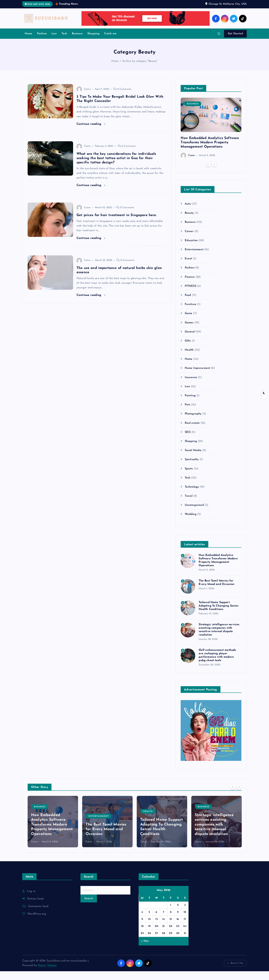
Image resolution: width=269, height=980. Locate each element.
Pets (188, 413)
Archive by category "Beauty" (140, 70)
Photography (193, 423)
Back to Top (235, 972)
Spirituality (192, 468)
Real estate (192, 432)
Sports (189, 477)
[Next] (214, 173)
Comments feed (38, 915)
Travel (189, 505)
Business (77, 42)
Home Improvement (198, 377)
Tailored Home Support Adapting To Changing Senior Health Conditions (219, 615)
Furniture (191, 313)
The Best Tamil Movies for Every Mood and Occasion (106, 838)
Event (189, 267)
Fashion (42, 42)
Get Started (235, 42)
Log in (31, 900)
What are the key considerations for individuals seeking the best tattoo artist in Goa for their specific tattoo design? (116, 167)
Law (54, 42)
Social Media (193, 459)
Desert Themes (47, 974)
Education (191, 249)
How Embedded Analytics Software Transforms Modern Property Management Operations (210, 151)
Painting (190, 404)
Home (29, 42)
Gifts (188, 350)
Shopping (93, 42)
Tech (64, 42)
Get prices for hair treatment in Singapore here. (117, 224)
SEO (188, 441)
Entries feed (35, 908)
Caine (84, 98)
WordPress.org (37, 923)
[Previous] (208, 173)
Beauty (189, 222)
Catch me (110, 42)
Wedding (191, 523)
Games (189, 331)
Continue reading (91, 133)
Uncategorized (194, 514)
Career (189, 240)
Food (188, 304)
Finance (190, 286)
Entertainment (194, 258)
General (190, 341)
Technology (192, 496)
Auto (188, 213)
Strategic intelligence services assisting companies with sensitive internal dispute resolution (214, 833)
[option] (211, 137)
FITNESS (191, 295)
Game (189, 322)
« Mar (145, 950)
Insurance (191, 386)
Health (189, 359)
